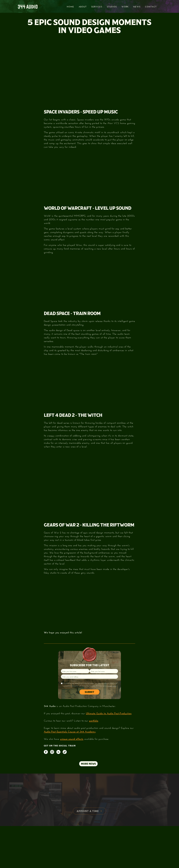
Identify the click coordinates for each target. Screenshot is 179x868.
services (97, 6)
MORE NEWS (88, 764)
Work (125, 6)
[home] (28, 6)
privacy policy (112, 686)
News (137, 6)
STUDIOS (112, 6)
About (83, 6)
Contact (151, 6)
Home (70, 6)
